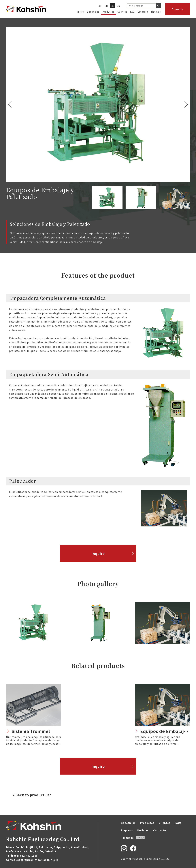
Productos (108, 12)
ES (112, 6)
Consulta (178, 9)
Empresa (143, 12)
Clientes (122, 12)
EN (106, 6)
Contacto (160, 830)
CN (119, 6)
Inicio (81, 12)
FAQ (132, 12)
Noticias (156, 12)
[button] (186, 104)
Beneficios (93, 12)
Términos (133, 838)
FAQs (178, 823)
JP (100, 6)
